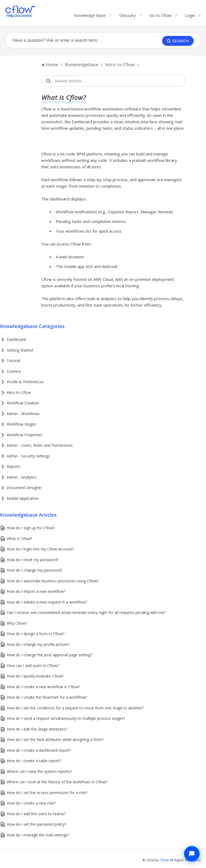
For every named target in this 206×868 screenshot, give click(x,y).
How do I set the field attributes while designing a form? (55, 740)
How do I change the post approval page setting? (49, 655)
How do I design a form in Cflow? (36, 634)
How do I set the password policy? (36, 824)
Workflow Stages (21, 424)
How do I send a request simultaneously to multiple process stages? (66, 718)
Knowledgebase (82, 65)
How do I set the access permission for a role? (47, 793)
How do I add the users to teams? (36, 814)
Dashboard (16, 339)
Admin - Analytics (22, 477)
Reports (14, 466)
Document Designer (24, 488)
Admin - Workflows (23, 414)
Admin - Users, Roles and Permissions (40, 445)
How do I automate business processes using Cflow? (53, 581)
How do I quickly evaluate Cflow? (35, 676)
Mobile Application (23, 498)
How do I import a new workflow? (36, 591)
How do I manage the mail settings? (38, 835)
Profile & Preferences (25, 382)
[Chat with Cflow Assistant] (192, 854)
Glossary (128, 14)
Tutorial (13, 361)
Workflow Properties (25, 435)
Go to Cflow (160, 14)
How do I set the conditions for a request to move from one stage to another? (75, 708)
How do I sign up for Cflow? (31, 528)
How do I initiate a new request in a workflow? (47, 602)
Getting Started (20, 350)
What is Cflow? (19, 539)
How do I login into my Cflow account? (40, 549)
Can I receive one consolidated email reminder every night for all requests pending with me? (86, 612)
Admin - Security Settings (28, 456)
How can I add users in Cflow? (33, 666)
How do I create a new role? (31, 803)
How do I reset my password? (33, 560)
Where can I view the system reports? (39, 771)
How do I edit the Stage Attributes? (37, 729)
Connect (14, 371)
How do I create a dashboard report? (39, 750)
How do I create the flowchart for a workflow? (47, 697)
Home (52, 65)
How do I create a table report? (34, 761)
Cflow (165, 860)
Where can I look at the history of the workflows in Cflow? (57, 782)
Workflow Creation (23, 403)
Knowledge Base (90, 14)
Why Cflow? (17, 623)
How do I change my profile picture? (38, 644)
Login (190, 15)
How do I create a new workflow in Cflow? (43, 687)
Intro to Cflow (120, 65)
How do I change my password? (34, 570)
